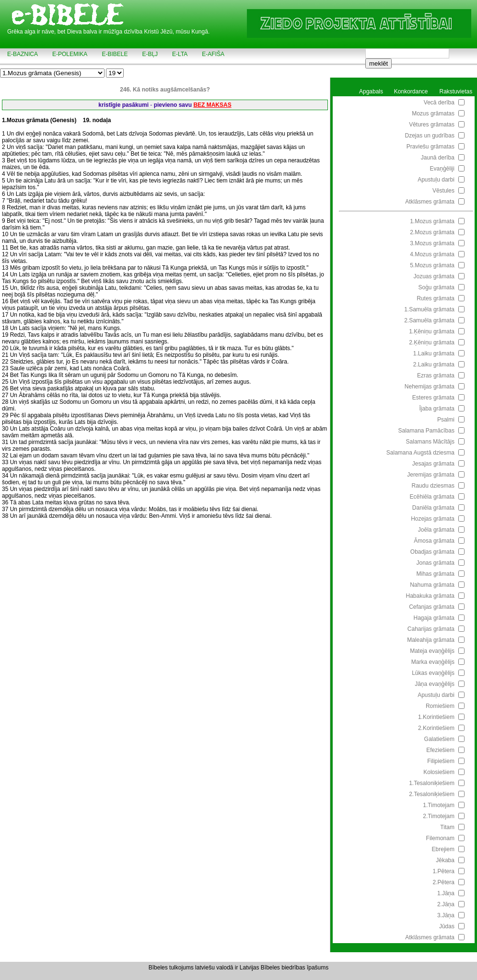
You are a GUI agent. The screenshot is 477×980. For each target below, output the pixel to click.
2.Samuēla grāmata (429, 320)
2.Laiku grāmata (434, 365)
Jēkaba (445, 860)
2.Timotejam (439, 816)
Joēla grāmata (436, 530)
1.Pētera (444, 871)
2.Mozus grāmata (432, 232)
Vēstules (443, 191)
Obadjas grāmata (432, 552)
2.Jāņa (446, 904)
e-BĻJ (150, 54)
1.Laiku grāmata (434, 353)
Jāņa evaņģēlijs (435, 684)
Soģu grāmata (436, 287)
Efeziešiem (440, 750)
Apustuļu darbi (436, 180)
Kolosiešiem (439, 772)
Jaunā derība (438, 158)
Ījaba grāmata (437, 409)
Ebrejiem (443, 849)
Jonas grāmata (436, 563)
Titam (447, 827)
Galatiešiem (439, 739)
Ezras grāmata (436, 376)
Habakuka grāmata (430, 596)
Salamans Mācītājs (430, 442)
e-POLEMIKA (70, 54)
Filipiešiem (441, 761)
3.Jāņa (446, 915)
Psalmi (446, 420)
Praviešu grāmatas (430, 147)
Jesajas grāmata (433, 464)
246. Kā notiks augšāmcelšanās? (165, 90)
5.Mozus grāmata (432, 265)
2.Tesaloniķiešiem (432, 794)
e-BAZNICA (23, 54)
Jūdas (447, 926)
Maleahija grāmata (431, 640)
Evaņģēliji (442, 169)
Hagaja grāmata (434, 618)
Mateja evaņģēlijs (432, 651)
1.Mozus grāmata (432, 221)
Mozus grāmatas (433, 114)
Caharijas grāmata (431, 629)
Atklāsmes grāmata (430, 202)
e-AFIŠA (213, 54)
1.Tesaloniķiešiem (432, 783)
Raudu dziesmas (433, 486)
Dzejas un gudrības (430, 136)
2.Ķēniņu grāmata (432, 342)
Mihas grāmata (436, 574)
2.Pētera (444, 882)
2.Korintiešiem (436, 728)
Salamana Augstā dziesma (420, 453)
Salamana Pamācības (426, 431)
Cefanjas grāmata (432, 607)
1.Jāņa (446, 893)
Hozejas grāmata (433, 519)
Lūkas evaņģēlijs (433, 673)
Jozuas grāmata (434, 276)
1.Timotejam (439, 805)
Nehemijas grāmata (430, 387)
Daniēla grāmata (433, 508)
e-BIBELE (115, 54)
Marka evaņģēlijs (433, 662)
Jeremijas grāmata (431, 475)
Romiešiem (440, 706)
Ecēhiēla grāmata (432, 497)
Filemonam (440, 838)
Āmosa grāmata (434, 541)
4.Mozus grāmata (432, 254)
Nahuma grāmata (432, 585)
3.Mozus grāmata (432, 243)
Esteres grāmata (433, 398)
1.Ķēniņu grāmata (432, 331)
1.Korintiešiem (436, 717)
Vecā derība (439, 103)
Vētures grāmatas (432, 125)
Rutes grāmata (436, 298)
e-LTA (180, 54)
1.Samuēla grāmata (429, 309)
